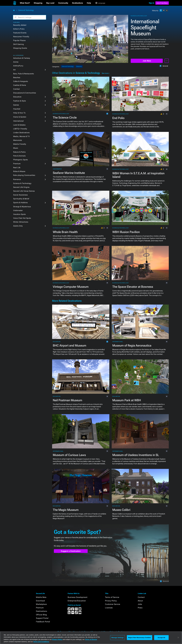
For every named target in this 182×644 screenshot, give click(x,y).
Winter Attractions (21, 222)
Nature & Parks (19, 152)
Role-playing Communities (24, 175)
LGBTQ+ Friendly (20, 129)
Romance (17, 179)
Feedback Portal (43, 622)
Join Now (147, 61)
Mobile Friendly (20, 144)
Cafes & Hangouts (21, 81)
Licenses (109, 608)
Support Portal (42, 618)
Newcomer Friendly (21, 37)
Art (14, 70)
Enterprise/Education (77, 601)
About (140, 601)
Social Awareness (20, 195)
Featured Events (20, 33)
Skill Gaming (19, 44)
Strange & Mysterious (22, 207)
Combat (16, 89)
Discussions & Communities (25, 93)
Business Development (78, 597)
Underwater (18, 210)
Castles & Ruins (20, 85)
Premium (17, 164)
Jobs (140, 604)
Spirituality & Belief (21, 199)
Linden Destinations (21, 133)
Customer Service (113, 604)
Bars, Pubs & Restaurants (24, 74)
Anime (16, 62)
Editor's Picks (19, 29)
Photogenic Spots (20, 160)
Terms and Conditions (41, 642)
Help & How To (19, 113)
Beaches (17, 78)
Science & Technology (26, 10)
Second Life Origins (21, 187)
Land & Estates (19, 125)
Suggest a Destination (71, 551)
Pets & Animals (19, 156)
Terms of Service (112, 597)
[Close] (178, 637)
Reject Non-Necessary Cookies (139, 638)
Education (17, 97)
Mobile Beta (41, 597)
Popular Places (19, 40)
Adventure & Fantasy (22, 58)
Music (16, 148)
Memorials (18, 140)
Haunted (17, 109)
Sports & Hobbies (20, 203)
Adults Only (18, 226)
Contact (141, 597)
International (18, 121)
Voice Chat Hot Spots (22, 218)
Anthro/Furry (18, 66)
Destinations (41, 611)
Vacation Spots (19, 214)
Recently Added (20, 25)
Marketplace (41, 604)
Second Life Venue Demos (24, 191)
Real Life (17, 168)
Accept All (161, 638)
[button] (25, 3)
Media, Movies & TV (21, 136)
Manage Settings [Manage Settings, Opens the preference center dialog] (118, 638)
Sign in (152, 3)
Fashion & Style (20, 101)
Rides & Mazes (19, 171)
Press (140, 608)
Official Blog (41, 615)
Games (16, 105)
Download (40, 601)
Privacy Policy (111, 601)
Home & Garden (20, 117)
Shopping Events (20, 48)
